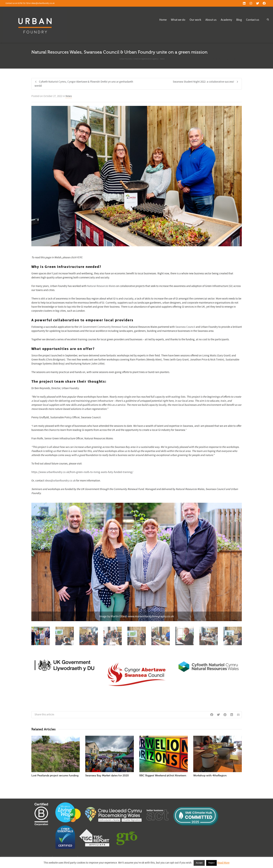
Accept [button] (199, 863)
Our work (195, 20)
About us (211, 20)
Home (163, 20)
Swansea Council (185, 327)
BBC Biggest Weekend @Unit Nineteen (163, 776)
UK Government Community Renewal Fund (103, 327)
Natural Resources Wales (101, 286)
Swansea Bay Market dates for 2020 (107, 776)
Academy (226, 20)
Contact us (253, 20)
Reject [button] (211, 863)
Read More (223, 863)
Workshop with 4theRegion (210, 776)
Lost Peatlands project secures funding (55, 776)
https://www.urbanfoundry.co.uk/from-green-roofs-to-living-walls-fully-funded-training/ (82, 472)
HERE (79, 257)
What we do (178, 20)
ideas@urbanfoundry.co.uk (60, 481)
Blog (239, 20)
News (69, 96)
